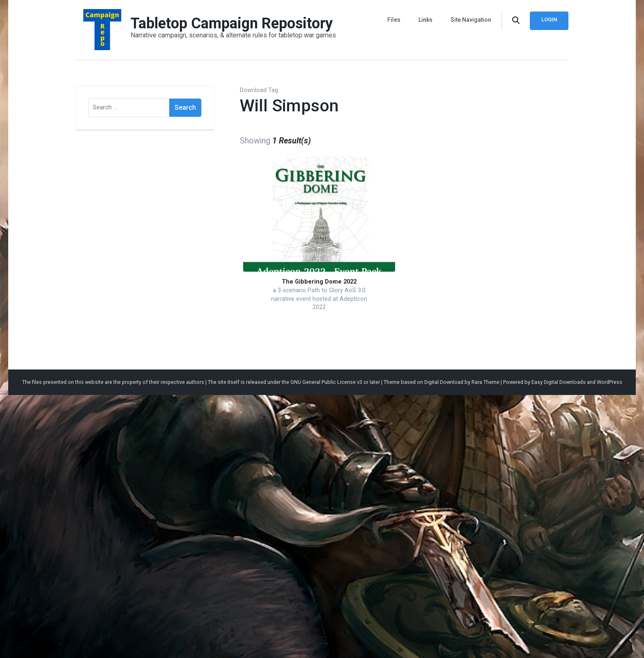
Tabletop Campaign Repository (232, 23)
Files (394, 20)
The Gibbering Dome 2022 (319, 282)
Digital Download (444, 382)
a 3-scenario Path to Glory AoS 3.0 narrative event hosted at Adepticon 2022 (319, 299)
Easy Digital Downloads (559, 382)
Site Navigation (471, 20)
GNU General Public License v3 (326, 382)
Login (549, 20)
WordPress (609, 382)
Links (425, 20)
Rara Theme (485, 382)
